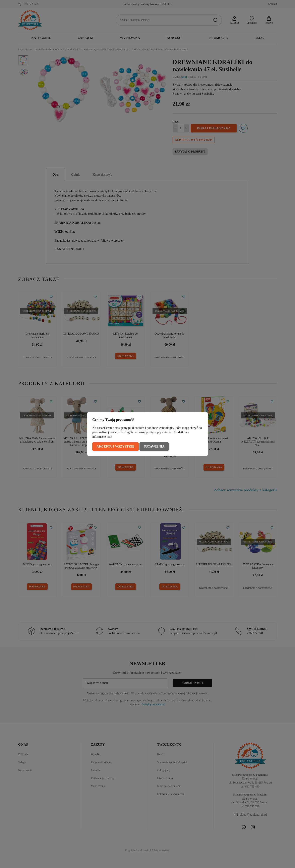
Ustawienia (154, 446)
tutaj (109, 437)
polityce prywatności (159, 432)
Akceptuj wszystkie (115, 446)
